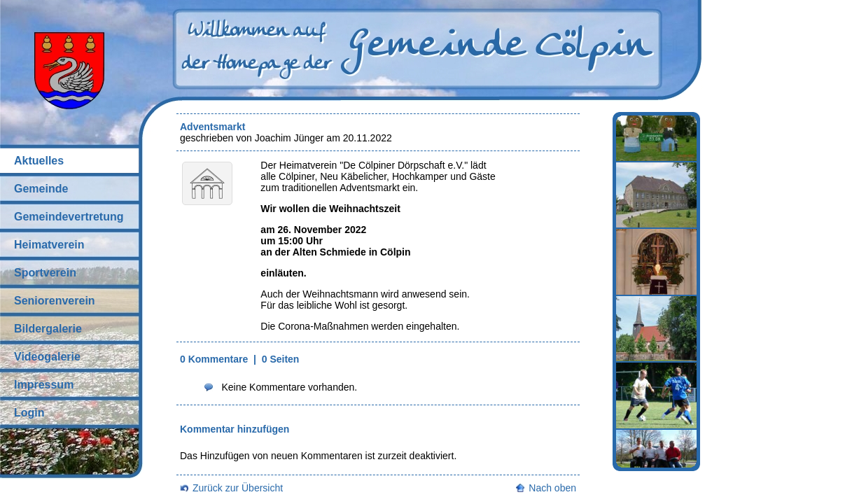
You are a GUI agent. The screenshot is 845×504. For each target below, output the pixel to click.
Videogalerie (47, 357)
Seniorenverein (55, 301)
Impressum (44, 385)
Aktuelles (39, 161)
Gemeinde (41, 189)
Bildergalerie (48, 329)
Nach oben (552, 488)
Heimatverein (49, 245)
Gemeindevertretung (69, 217)
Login (29, 413)
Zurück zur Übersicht (238, 488)
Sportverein (45, 273)
